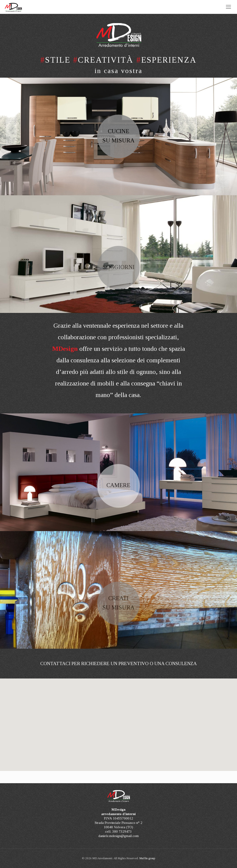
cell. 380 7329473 (118, 831)
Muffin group (147, 858)
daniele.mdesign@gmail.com (118, 836)
